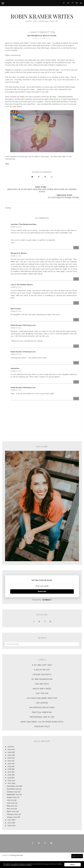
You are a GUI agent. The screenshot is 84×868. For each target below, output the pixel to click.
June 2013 (11, 813)
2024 (9, 762)
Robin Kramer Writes (42, 19)
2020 (10, 773)
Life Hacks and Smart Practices (42, 708)
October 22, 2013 (16, 400)
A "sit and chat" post (42, 675)
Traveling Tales (42, 736)
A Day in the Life (42, 680)
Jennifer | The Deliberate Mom (24, 234)
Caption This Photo (42, 684)
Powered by (42, 610)
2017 (9, 782)
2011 (9, 833)
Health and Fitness (42, 698)
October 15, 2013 (16, 237)
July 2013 (11, 810)
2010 (9, 835)
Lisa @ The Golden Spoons (22, 294)
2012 (9, 830)
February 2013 (12, 824)
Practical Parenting (42, 722)
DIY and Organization (42, 689)
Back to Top (77, 856)
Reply (76, 257)
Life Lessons (42, 713)
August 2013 (12, 807)
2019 (9, 776)
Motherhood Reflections (42, 44)
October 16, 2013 (16, 321)
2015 (9, 787)
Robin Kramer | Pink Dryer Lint (23, 335)
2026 (10, 756)
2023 (9, 765)
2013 (9, 793)
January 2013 (12, 827)
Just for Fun (42, 703)
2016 (9, 785)
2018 (9, 779)
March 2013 (11, 821)
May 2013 (10, 816)
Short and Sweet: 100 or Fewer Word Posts (42, 731)
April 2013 (11, 818)
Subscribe (42, 601)
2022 (9, 768)
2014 (9, 790)
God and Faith (42, 694)
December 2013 (13, 796)
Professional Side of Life (42, 727)
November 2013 (13, 799)
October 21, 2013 (16, 381)
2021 (9, 770)
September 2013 (13, 804)
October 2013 (12, 801)
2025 (9, 759)
